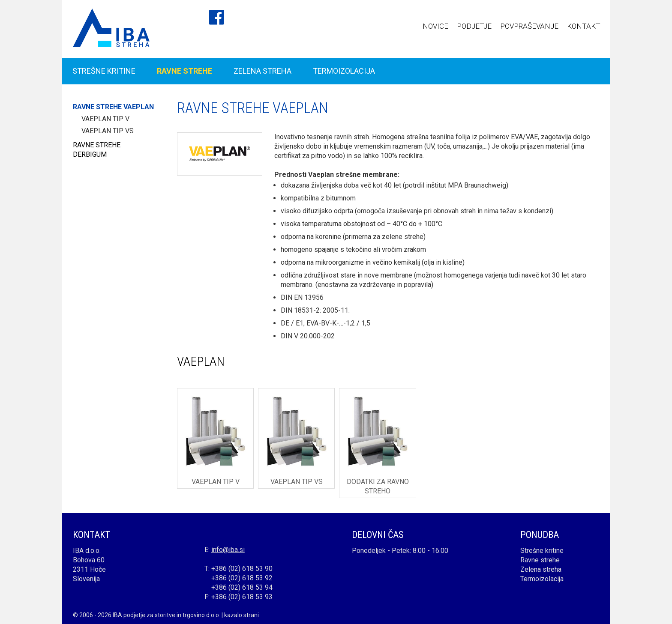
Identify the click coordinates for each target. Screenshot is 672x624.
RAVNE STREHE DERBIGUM (97, 150)
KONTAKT (584, 26)
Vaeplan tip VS (108, 131)
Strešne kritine (542, 551)
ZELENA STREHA (262, 71)
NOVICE (435, 26)
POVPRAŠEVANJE (529, 26)
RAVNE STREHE (184, 71)
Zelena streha (541, 569)
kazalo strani (241, 615)
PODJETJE (474, 26)
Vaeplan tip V (105, 119)
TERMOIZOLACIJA (344, 71)
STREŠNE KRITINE (104, 71)
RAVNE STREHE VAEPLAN (113, 107)
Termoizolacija (542, 579)
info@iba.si (228, 550)
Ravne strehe (540, 560)
